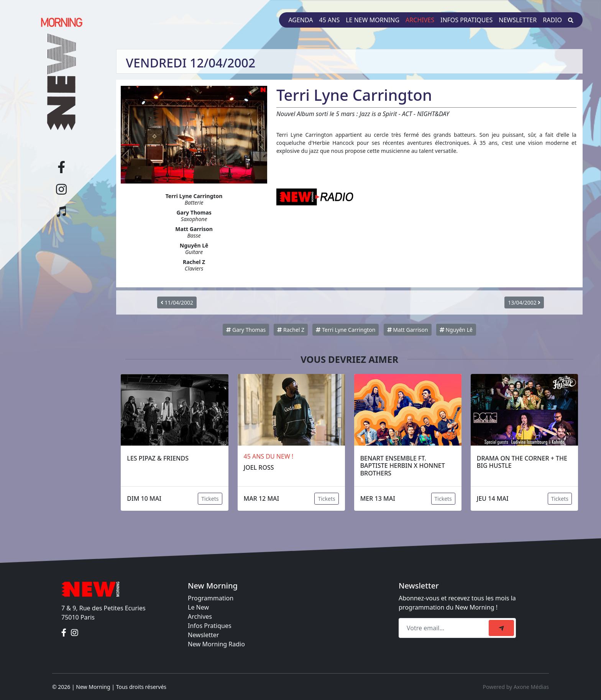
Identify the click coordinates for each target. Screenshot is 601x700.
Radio (552, 20)
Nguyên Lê (456, 330)
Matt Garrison (408, 330)
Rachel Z (291, 330)
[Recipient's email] (445, 628)
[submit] (501, 628)
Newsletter (518, 20)
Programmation (211, 598)
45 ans (330, 20)
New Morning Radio (216, 644)
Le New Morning (373, 20)
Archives (420, 20)
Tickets (210, 499)
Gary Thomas (246, 330)
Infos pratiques (466, 20)
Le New (198, 607)
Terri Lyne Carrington (346, 330)
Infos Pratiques (210, 626)
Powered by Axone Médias (516, 687)
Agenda (300, 20)
